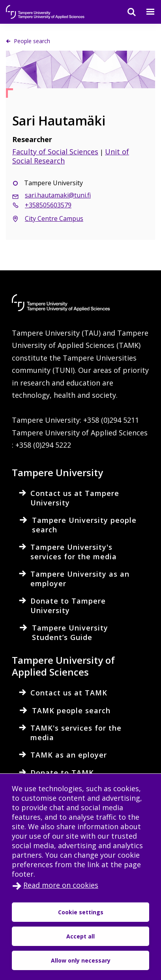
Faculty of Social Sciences (55, 152)
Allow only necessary (81, 960)
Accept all (80, 936)
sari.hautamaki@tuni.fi (58, 195)
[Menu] (146, 12)
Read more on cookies (61, 885)
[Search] (127, 12)
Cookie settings (81, 912)
